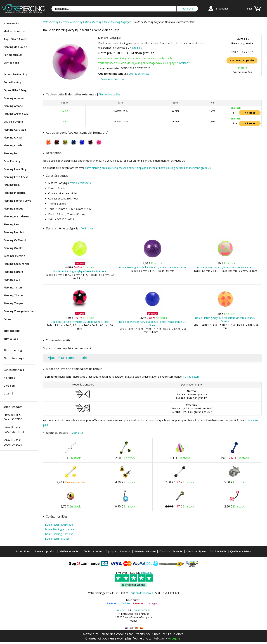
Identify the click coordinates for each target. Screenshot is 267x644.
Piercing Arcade (13, 106)
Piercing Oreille (13, 248)
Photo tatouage (14, 358)
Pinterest (139, 603)
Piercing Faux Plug (15, 169)
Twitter (126, 603)
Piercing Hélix (12, 185)
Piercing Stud (12, 280)
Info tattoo (11, 339)
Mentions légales (196, 551)
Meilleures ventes (14, 31)
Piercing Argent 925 (16, 114)
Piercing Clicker (13, 138)
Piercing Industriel (15, 193)
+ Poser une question (111, 79)
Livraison (9, 386)
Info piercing (12, 331)
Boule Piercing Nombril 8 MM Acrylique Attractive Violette (152, 267)
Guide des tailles (110, 94)
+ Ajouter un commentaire (67, 358)
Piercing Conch (13, 145)
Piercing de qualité (15, 47)
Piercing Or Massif (15, 240)
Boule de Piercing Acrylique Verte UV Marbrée (80, 271)
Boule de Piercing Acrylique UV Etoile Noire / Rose (80, 322)
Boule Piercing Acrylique (59, 525)
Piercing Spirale (13, 272)
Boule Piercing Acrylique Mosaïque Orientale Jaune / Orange (225, 319)
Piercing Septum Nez (17, 264)
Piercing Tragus (13, 303)
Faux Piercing (12, 161)
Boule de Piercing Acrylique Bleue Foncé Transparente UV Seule (153, 323)
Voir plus (87, 228)
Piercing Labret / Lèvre (17, 201)
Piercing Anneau (14, 98)
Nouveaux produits (45, 551)
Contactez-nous (14, 370)
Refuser (159, 638)
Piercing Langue (13, 209)
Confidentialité (218, 551)
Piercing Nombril (14, 232)
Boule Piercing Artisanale (59, 529)
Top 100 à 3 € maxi (16, 39)
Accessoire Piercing (15, 74)
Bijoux (7, 319)
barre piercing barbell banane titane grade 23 (185, 168)
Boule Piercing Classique (59, 534)
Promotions (23, 551)
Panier (248, 9)
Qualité (8, 393)
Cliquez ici (93, 638)
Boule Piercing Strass (57, 539)
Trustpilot (146, 573)
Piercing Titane (13, 295)
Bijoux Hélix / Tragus (16, 90)
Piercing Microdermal (17, 216)
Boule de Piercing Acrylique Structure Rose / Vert (225, 267)
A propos (9, 378)
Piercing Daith (12, 153)
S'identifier (222, 9)
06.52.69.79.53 (142, 610)
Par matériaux (13, 55)
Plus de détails (191, 377)
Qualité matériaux (241, 551)
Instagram (153, 603)
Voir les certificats (139, 74)
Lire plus (137, 48)
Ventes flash (11, 63)
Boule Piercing (12, 82)
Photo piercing (13, 350)
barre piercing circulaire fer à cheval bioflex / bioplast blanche (120, 168)
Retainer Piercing (14, 256)
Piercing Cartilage (15, 130)
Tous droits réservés (141, 593)
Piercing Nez (11, 224)
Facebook (113, 603)
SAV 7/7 (121, 610)
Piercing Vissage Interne (19, 311)
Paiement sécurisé (145, 551)
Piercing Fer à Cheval (16, 177)
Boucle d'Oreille (13, 122)
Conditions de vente (171, 551)
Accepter (175, 638)
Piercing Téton (13, 287)
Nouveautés (11, 23)
